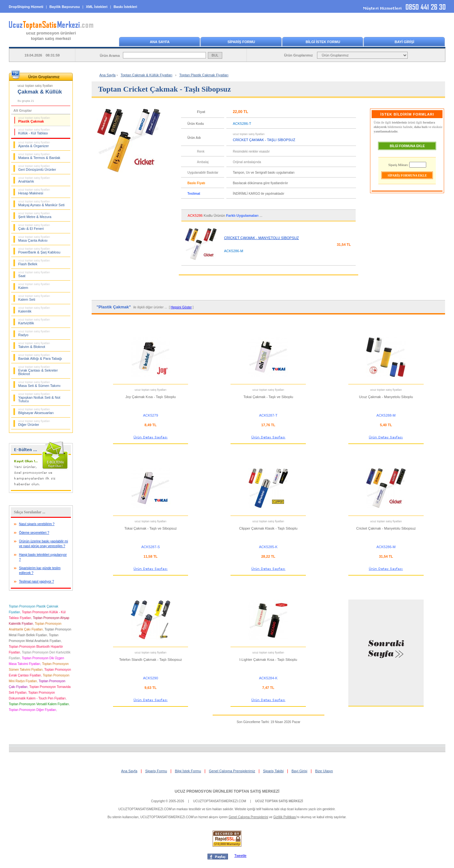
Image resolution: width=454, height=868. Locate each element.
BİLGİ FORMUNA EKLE (407, 146)
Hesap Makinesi (34, 192)
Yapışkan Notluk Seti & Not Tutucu (39, 398)
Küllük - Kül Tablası (34, 132)
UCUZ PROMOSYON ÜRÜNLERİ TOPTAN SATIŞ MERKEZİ (227, 791)
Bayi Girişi (299, 771)
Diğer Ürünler (34, 423)
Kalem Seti (34, 298)
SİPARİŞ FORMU (241, 42)
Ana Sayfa (107, 75)
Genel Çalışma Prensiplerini (248, 817)
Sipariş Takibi (273, 771)
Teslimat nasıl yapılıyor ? (37, 581)
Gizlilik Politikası (285, 817)
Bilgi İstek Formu (188, 771)
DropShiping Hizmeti (26, 7)
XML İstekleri (97, 7)
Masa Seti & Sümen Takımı (39, 384)
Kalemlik (34, 310)
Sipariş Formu (156, 771)
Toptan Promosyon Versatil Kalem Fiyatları (39, 704)
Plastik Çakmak (34, 120)
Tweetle (240, 856)
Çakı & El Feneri (34, 227)
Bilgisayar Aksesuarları (36, 411)
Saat (34, 274)
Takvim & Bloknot (34, 345)
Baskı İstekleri (125, 7)
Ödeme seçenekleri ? (34, 533)
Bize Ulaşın (324, 771)
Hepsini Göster (181, 307)
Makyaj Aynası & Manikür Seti (41, 203)
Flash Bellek (34, 262)
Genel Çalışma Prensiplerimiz (232, 771)
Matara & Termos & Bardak (39, 156)
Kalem (34, 286)
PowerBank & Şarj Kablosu (39, 251)
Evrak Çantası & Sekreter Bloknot (38, 370)
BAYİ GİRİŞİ (404, 42)
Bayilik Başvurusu (65, 7)
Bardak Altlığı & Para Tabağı (40, 357)
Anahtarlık (34, 180)
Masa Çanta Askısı (34, 239)
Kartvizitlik (34, 321)
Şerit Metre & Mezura (35, 215)
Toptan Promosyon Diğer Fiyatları (33, 710)
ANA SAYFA (160, 42)
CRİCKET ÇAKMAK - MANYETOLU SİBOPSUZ (261, 238)
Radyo (34, 333)
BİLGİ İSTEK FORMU (323, 42)
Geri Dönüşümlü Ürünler (37, 168)
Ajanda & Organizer (34, 144)
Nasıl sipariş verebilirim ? (37, 524)
